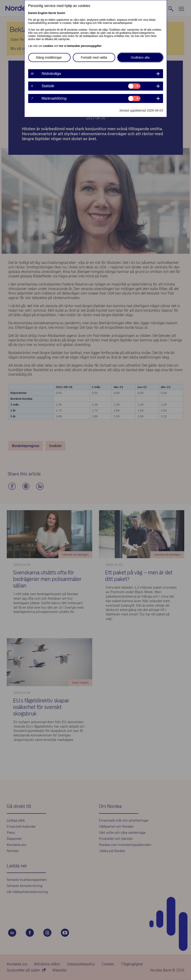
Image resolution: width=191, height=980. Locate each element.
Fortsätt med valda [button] (94, 57)
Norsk (52, 13)
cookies (48, 46)
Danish (33, 13)
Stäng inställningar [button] (49, 57)
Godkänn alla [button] (140, 57)
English (43, 13)
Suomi (61, 13)
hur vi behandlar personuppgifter (81, 46)
